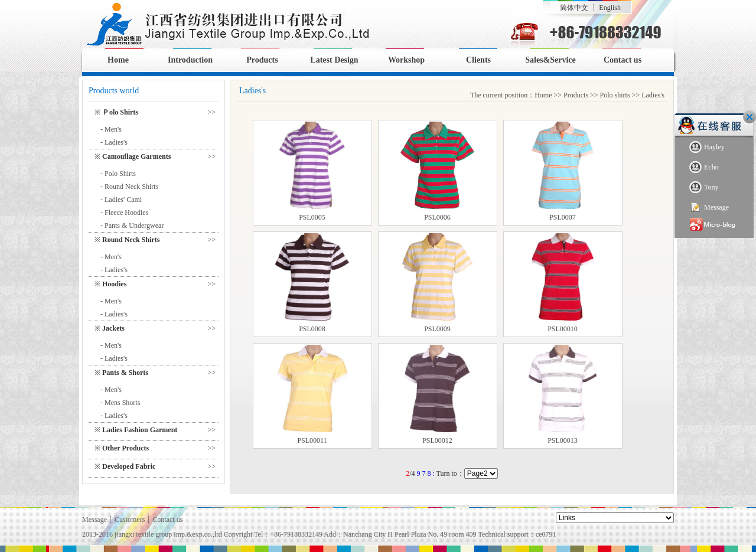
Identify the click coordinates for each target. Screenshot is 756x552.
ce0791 (546, 534)
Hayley (707, 147)
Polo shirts (615, 95)
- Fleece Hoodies (124, 213)
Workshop (406, 60)
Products (262, 60)
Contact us (623, 60)
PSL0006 (437, 217)
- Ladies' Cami (121, 200)
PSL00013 (563, 440)
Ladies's (653, 95)
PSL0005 (312, 217)
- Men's (111, 129)
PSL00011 (312, 440)
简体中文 (574, 8)
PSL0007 (563, 217)
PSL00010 (563, 329)
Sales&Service (550, 60)
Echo (704, 167)
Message (709, 208)
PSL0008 (312, 329)
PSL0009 (437, 329)
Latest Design (334, 60)
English (610, 8)
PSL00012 (437, 440)
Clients (478, 60)
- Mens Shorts (120, 403)
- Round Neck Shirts (129, 187)
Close (750, 117)
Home (118, 60)
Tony (704, 187)
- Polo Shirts (118, 174)
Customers (130, 520)
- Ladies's (114, 142)
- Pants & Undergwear (132, 226)
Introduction (190, 60)
